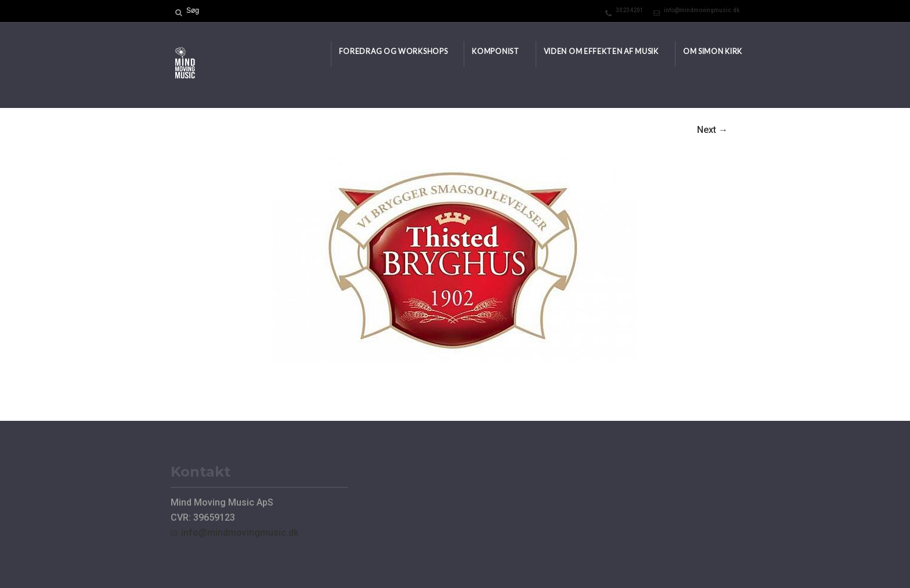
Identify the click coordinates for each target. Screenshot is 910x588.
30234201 (630, 10)
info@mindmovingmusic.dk (702, 10)
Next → (712, 130)
